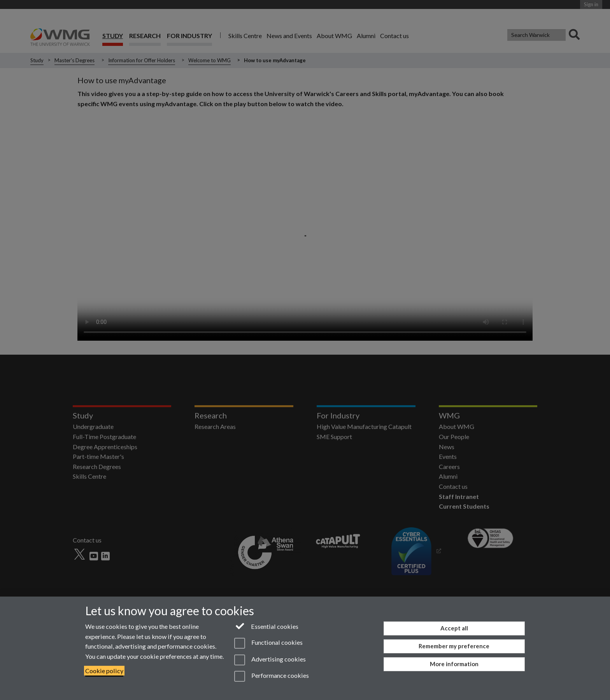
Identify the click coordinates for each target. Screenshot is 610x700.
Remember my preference (454, 646)
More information (454, 664)
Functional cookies (268, 643)
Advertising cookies (270, 660)
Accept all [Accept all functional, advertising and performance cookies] (454, 628)
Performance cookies (271, 676)
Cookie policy (104, 671)
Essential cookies (266, 626)
